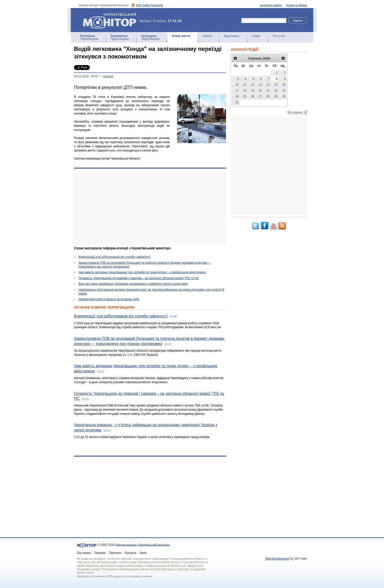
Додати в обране (296, 5)
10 (237, 85)
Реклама (100, 553)
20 (260, 91)
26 (253, 96)
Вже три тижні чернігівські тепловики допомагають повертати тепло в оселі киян (133, 284)
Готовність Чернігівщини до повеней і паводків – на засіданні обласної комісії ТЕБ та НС (139, 278)
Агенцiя (108, 76)
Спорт (256, 36)
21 (268, 91)
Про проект (84, 553)
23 (284, 91)
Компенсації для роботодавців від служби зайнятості (114, 257)
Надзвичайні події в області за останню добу (109, 299)
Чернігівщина (89, 37)
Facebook (157, 5)
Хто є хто (279, 36)
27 (260, 96)
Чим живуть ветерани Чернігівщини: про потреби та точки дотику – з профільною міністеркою (142, 272)
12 (253, 85)
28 (268, 96)
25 (245, 96)
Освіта (207, 36)
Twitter (146, 5)
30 (284, 96)
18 (245, 91)
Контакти (131, 553)
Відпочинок (232, 36)
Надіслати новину (271, 5)
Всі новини (295, 112)
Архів (143, 553)
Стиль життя (181, 36)
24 (237, 96)
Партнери (115, 553)
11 (245, 85)
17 (237, 91)
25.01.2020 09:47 (86, 76)
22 (276, 91)
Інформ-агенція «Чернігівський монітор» (111, 20)
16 (284, 85)
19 (253, 91)
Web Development (277, 559)
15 (276, 85)
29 (276, 96)
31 (237, 102)
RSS (139, 5)
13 (260, 85)
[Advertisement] (150, 208)
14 (268, 85)
